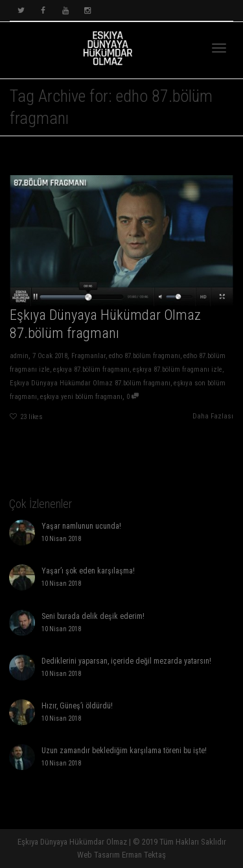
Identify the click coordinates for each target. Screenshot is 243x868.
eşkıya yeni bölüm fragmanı (81, 398)
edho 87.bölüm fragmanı (145, 356)
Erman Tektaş (144, 855)
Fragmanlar (88, 356)
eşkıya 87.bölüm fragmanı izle (178, 370)
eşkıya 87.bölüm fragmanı (91, 370)
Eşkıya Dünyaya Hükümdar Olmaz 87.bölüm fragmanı (90, 384)
